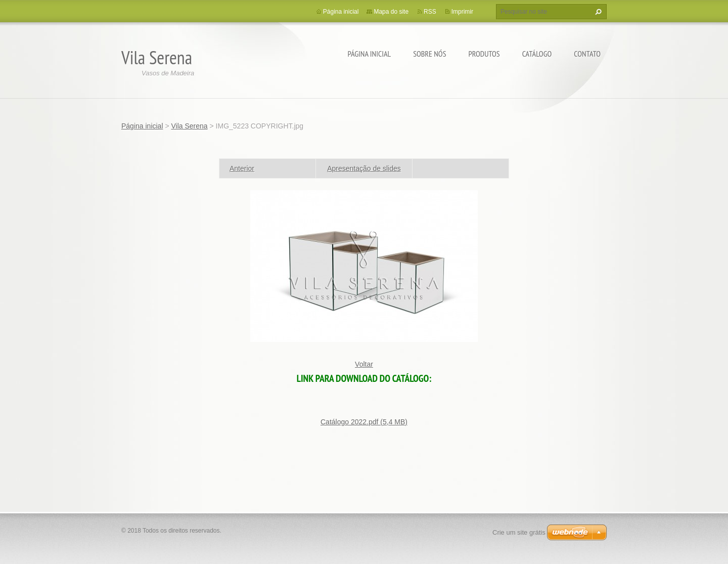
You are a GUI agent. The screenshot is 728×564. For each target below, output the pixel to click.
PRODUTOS (484, 54)
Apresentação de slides (364, 168)
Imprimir (462, 12)
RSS (430, 12)
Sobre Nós (429, 54)
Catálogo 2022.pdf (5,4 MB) (364, 422)
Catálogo (537, 54)
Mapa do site (391, 12)
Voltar (364, 364)
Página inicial (370, 54)
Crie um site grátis (519, 532)
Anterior (242, 168)
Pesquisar (597, 12)
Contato (587, 54)
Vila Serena (189, 126)
